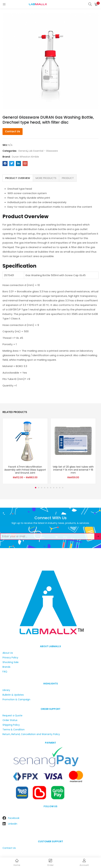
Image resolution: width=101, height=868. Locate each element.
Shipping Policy (11, 725)
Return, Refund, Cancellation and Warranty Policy (31, 734)
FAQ (5, 672)
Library (6, 690)
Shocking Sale (11, 662)
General (23, 151)
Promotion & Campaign (16, 699)
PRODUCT (68, 178)
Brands (6, 667)
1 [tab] (36, 488)
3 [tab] (42, 488)
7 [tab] (54, 488)
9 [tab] (60, 488)
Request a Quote (12, 715)
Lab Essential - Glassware (43, 151)
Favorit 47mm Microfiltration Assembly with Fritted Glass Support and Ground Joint (25, 470)
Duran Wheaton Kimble (25, 157)
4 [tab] (45, 488)
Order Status (10, 720)
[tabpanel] (25, 451)
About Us (8, 653)
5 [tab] (48, 488)
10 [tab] (63, 488)
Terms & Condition (14, 730)
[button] (96, 4)
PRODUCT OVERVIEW (18, 178)
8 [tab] (57, 488)
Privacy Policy (10, 658)
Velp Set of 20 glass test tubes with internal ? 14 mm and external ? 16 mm (73, 470)
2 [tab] (39, 488)
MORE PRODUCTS (46, 178)
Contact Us (13, 131)
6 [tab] (51, 488)
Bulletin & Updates (13, 695)
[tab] (18, 178)
